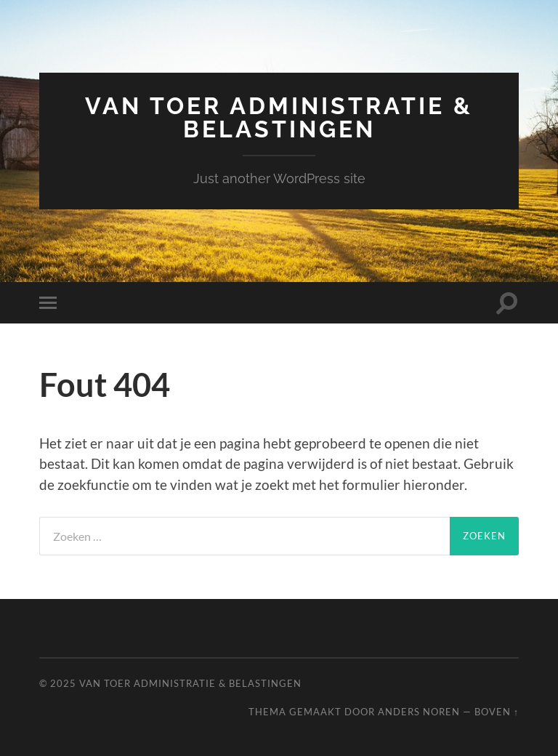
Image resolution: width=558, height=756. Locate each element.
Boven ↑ (497, 712)
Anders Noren (419, 712)
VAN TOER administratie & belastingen (279, 117)
